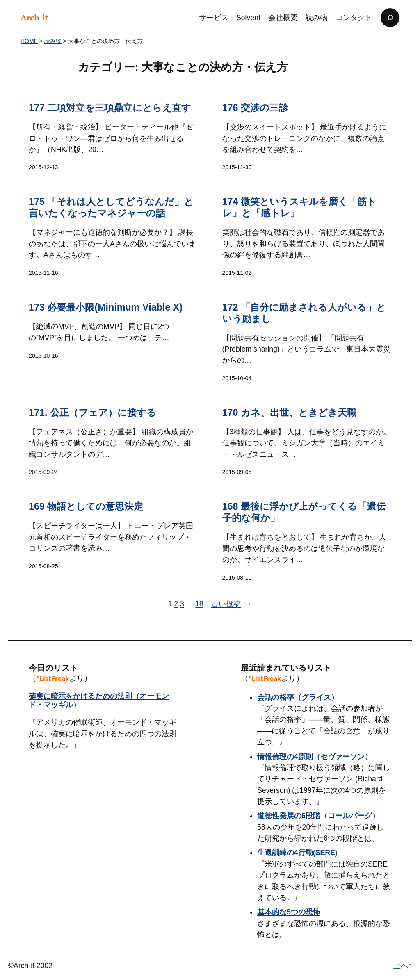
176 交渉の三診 (255, 108)
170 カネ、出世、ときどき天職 (289, 413)
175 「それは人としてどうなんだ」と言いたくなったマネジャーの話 (111, 208)
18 (199, 604)
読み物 (53, 41)
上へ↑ (403, 966)
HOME (29, 41)
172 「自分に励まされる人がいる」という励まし (304, 313)
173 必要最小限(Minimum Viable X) (106, 307)
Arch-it (34, 17)
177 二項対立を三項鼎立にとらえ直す (110, 108)
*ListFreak (53, 678)
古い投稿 (232, 604)
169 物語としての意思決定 (86, 506)
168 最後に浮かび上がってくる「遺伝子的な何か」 (304, 512)
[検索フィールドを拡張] (390, 18)
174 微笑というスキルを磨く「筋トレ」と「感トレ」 (299, 208)
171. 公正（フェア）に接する (92, 413)
